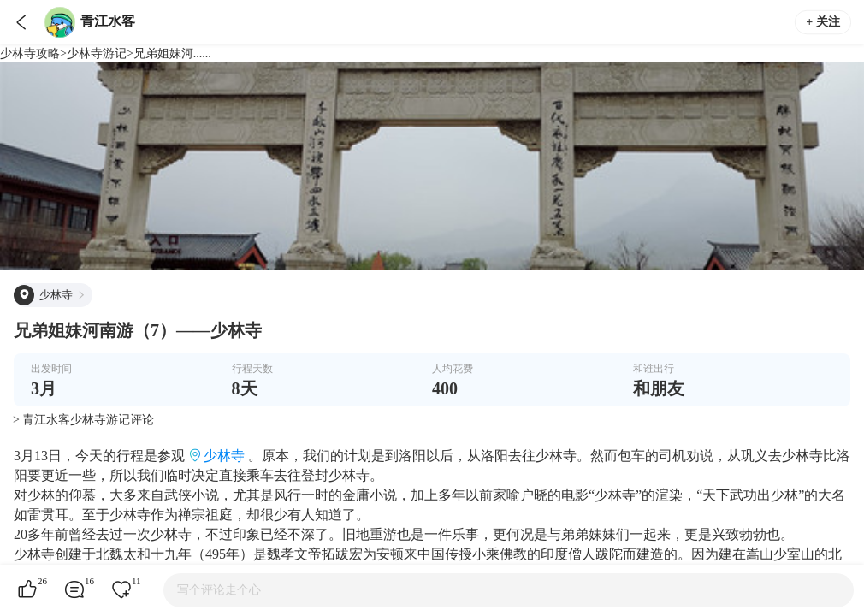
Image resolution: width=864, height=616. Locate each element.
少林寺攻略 (30, 53)
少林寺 (224, 456)
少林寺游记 (97, 53)
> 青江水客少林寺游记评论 (83, 420)
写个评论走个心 (219, 590)
